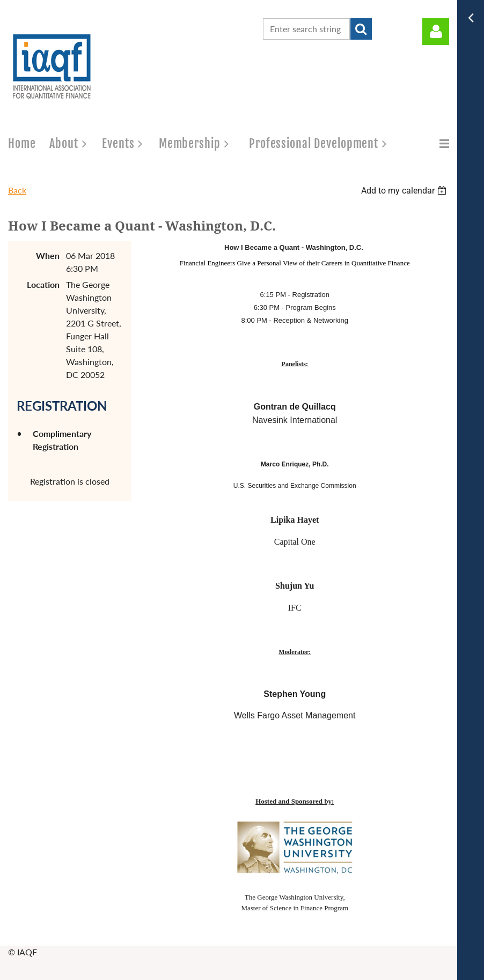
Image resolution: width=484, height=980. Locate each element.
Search (361, 29)
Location (43, 284)
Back (17, 190)
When (48, 255)
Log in (436, 32)
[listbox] (405, 191)
